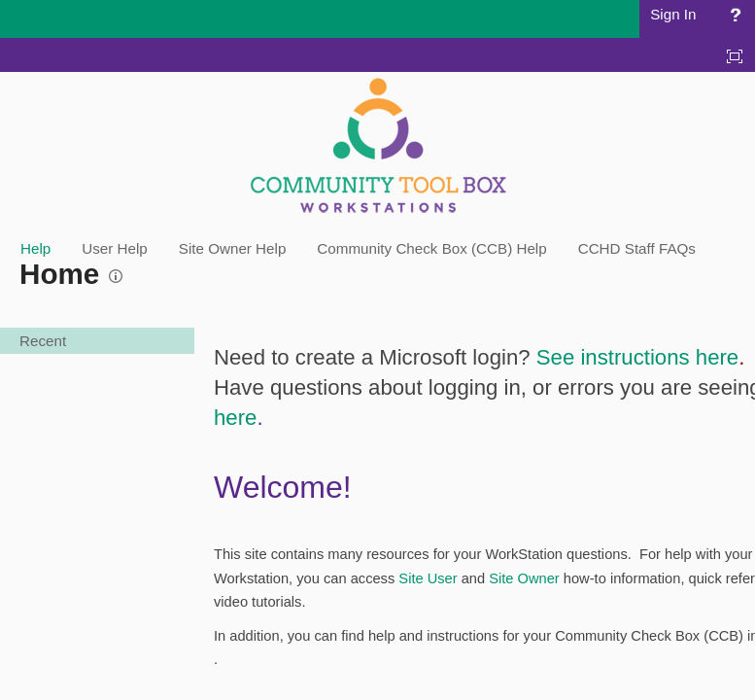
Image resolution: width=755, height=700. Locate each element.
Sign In (673, 14)
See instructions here (637, 357)
